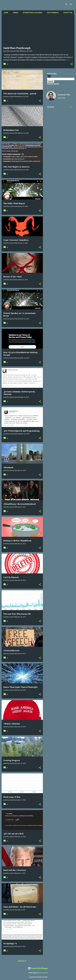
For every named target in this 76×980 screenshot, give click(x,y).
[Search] (66, 4)
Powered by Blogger (38, 968)
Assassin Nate (64, 95)
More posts (22, 961)
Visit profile (61, 98)
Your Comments (52, 13)
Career (15, 13)
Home (5, 13)
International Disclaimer (32, 13)
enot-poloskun (43, 973)
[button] (71, 64)
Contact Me (67, 13)
